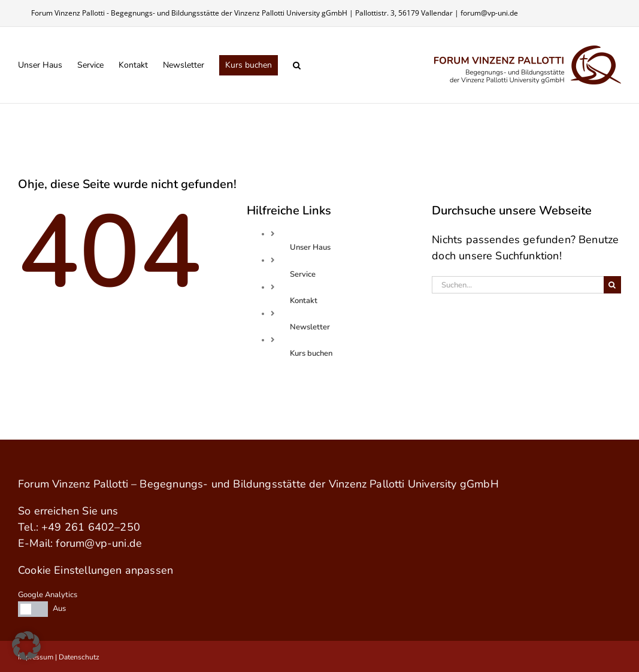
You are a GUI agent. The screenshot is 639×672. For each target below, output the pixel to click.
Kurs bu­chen (311, 353)
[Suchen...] (518, 285)
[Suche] (612, 285)
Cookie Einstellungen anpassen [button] (96, 570)
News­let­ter (310, 327)
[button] (297, 65)
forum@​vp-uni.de (99, 543)
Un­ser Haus (310, 247)
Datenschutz (79, 657)
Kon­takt (304, 301)
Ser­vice (303, 274)
